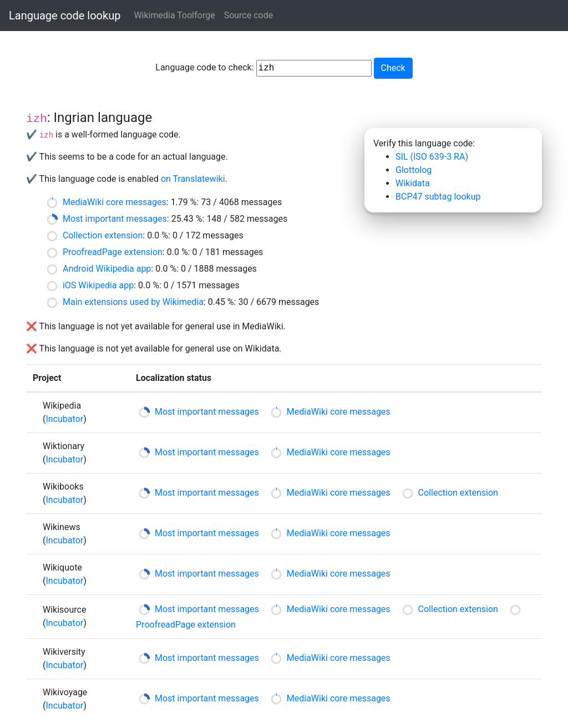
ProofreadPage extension (113, 252)
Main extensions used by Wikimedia (133, 302)
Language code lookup (65, 16)
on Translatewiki (193, 179)
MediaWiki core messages (115, 202)
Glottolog (414, 170)
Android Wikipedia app (107, 269)
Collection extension (103, 235)
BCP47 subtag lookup (438, 197)
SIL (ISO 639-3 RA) (432, 157)
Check (393, 68)
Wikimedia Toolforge (174, 15)
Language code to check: (263, 68)
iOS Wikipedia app (98, 285)
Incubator (64, 419)
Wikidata (413, 183)
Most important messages (115, 219)
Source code (249, 15)
